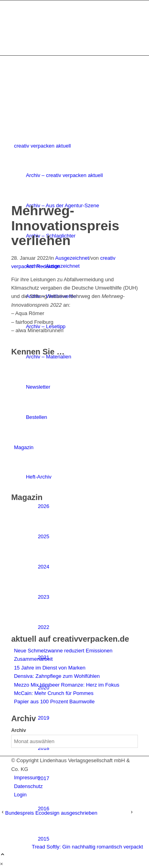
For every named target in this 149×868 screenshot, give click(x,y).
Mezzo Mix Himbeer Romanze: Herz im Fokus (67, 685)
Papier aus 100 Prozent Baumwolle (54, 702)
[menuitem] (88, 809)
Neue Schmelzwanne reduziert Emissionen (63, 651)
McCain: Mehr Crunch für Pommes (54, 693)
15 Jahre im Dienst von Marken (50, 668)
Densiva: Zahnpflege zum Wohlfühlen (57, 676)
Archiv (18, 730)
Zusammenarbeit (33, 659)
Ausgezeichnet (72, 258)
